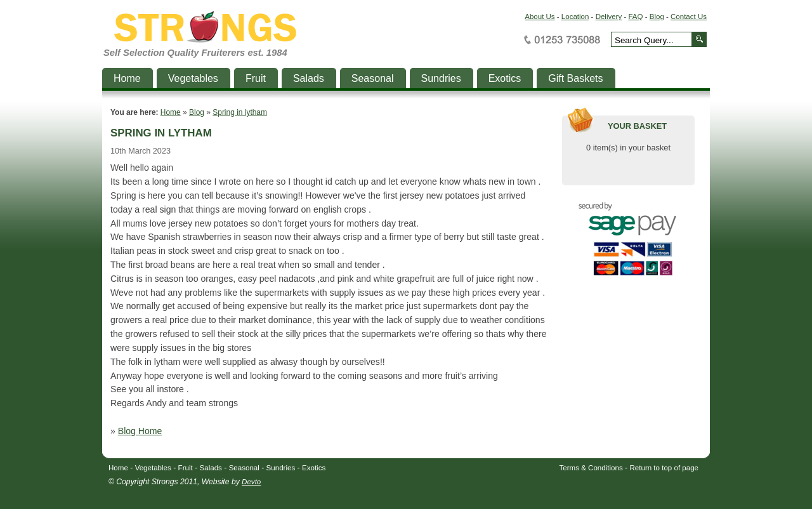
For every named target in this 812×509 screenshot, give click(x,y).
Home (171, 112)
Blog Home (140, 431)
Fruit (186, 468)
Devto (251, 482)
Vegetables (153, 468)
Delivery (609, 17)
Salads (211, 468)
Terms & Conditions (591, 468)
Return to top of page (665, 468)
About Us (540, 17)
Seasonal (244, 468)
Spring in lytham (240, 112)
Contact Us (689, 17)
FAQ (635, 17)
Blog (657, 17)
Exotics (314, 468)
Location (575, 17)
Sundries (281, 468)
